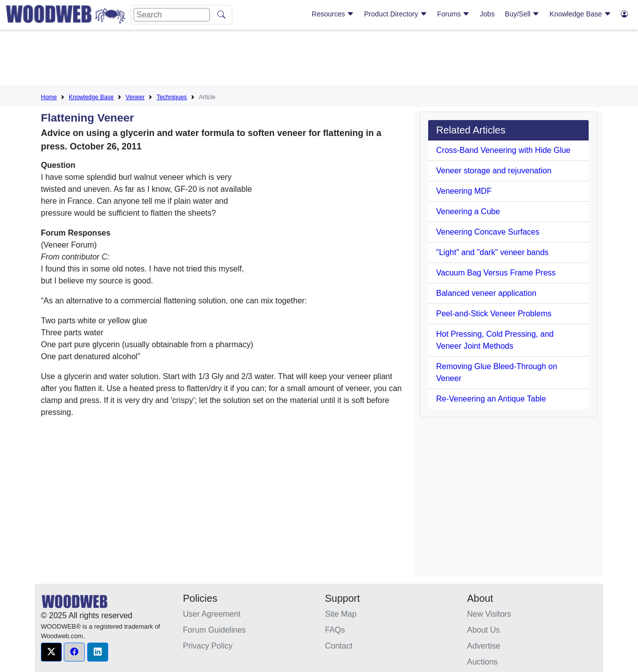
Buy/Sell (522, 14)
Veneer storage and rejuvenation (494, 171)
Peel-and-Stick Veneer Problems (494, 314)
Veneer (135, 97)
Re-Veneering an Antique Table (491, 399)
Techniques (172, 97)
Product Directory (396, 14)
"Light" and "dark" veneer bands (492, 252)
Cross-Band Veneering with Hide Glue (503, 150)
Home (49, 97)
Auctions (482, 662)
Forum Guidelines (214, 630)
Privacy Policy (208, 646)
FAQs (335, 630)
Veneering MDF (464, 191)
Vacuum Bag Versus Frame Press (496, 273)
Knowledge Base (580, 14)
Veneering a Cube (468, 211)
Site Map (341, 614)
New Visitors (489, 614)
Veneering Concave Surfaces (488, 232)
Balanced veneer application (486, 293)
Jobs (487, 14)
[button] (51, 652)
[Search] (172, 15)
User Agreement (212, 614)
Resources (333, 14)
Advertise (484, 646)
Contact (339, 646)
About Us (483, 630)
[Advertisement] (319, 59)
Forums (453, 14)
